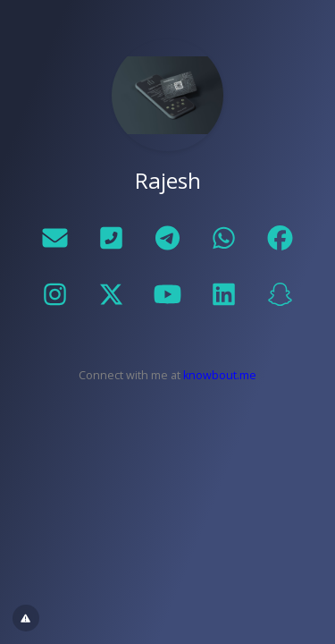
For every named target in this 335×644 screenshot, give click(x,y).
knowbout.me (220, 375)
